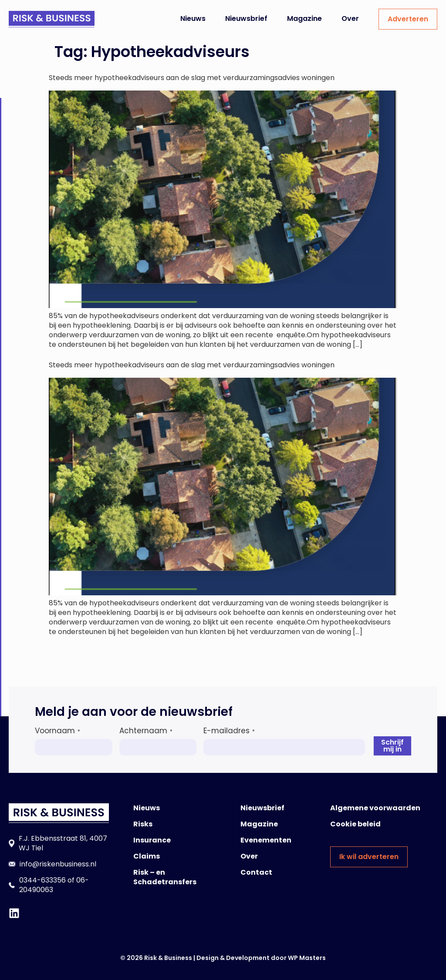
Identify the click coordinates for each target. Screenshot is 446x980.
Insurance (152, 840)
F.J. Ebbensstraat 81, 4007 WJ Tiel (63, 843)
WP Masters (307, 958)
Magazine (304, 18)
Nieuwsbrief (246, 18)
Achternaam (146, 731)
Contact (256, 872)
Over (350, 18)
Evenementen (266, 840)
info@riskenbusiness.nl (58, 864)
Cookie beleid (355, 824)
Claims (147, 856)
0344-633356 (42, 880)
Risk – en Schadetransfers (165, 877)
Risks (143, 824)
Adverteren (408, 19)
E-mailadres (229, 731)
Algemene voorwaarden (375, 808)
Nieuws (193, 18)
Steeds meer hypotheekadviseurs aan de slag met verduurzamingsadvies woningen (192, 78)
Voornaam (57, 731)
